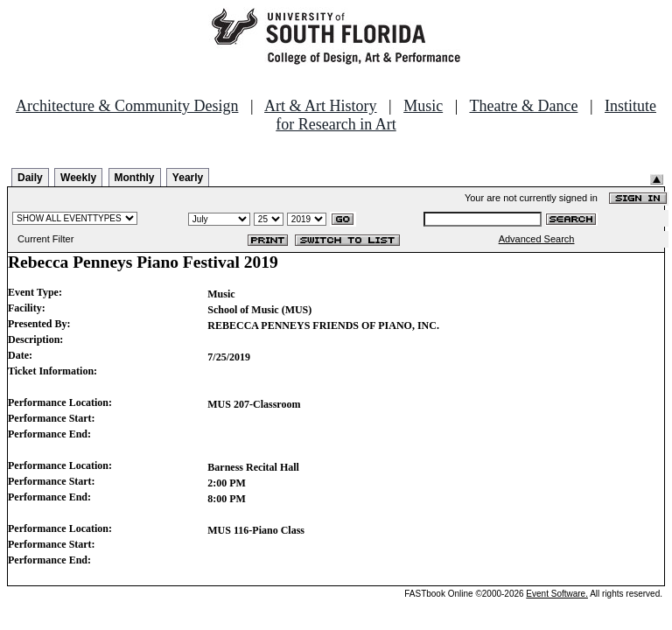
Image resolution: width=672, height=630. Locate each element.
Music (423, 106)
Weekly (78, 178)
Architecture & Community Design (127, 106)
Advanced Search (537, 239)
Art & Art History (321, 106)
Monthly (135, 178)
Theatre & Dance (523, 106)
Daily (30, 178)
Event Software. (557, 594)
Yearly (188, 178)
